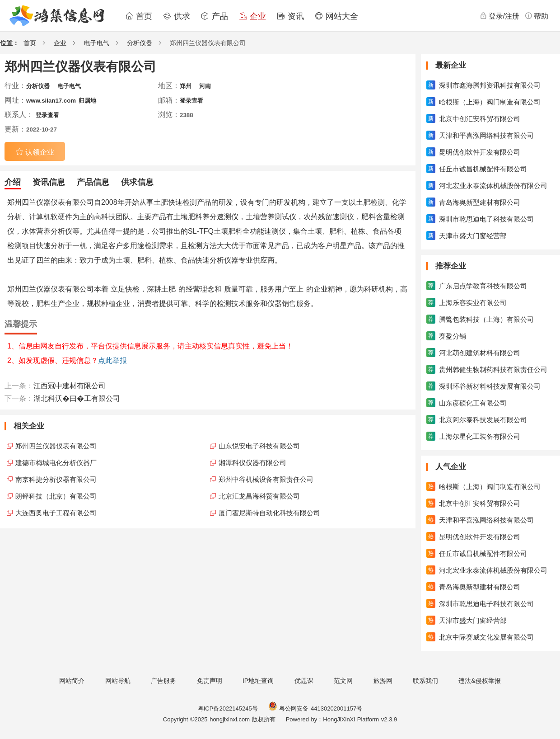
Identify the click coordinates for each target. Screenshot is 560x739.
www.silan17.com (51, 101)
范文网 (343, 681)
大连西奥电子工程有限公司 (56, 513)
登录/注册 (499, 16)
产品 (215, 16)
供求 (177, 16)
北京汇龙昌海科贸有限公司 (259, 496)
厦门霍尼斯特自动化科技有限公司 (269, 513)
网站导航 (118, 681)
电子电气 (97, 43)
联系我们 (425, 681)
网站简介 (72, 681)
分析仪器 (140, 43)
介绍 (13, 182)
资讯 (290, 16)
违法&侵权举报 (479, 681)
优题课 (304, 681)
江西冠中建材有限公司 (70, 386)
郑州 (186, 86)
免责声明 (210, 681)
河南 (205, 86)
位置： (9, 43)
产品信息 (93, 182)
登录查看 (191, 101)
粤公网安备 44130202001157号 (315, 708)
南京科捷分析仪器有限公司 (56, 479)
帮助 (537, 16)
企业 (252, 16)
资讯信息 (49, 182)
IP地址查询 (258, 681)
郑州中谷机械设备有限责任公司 (266, 479)
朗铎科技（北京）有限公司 (56, 496)
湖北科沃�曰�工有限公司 (77, 398)
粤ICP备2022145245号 (228, 708)
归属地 (87, 101)
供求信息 (137, 182)
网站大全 (336, 16)
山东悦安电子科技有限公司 (259, 446)
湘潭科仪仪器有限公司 (252, 463)
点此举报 (112, 360)
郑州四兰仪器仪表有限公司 (56, 446)
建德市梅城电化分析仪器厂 (56, 463)
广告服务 (163, 681)
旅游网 (383, 681)
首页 (139, 16)
